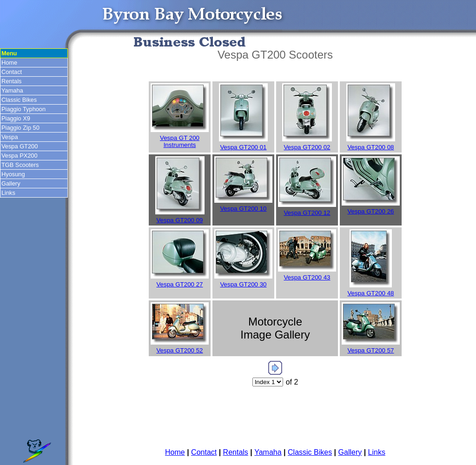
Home (9, 63)
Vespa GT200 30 (243, 284)
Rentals (11, 81)
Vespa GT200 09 (179, 220)
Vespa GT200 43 (307, 277)
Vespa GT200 (20, 146)
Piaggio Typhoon (23, 109)
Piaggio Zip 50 (20, 128)
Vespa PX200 (20, 156)
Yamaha (12, 90)
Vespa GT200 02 (307, 147)
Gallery (11, 183)
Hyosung (13, 174)
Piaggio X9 (16, 118)
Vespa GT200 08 (370, 147)
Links (8, 193)
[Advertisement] (275, 418)
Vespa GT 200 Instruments (180, 141)
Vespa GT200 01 (243, 147)
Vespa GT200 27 (179, 284)
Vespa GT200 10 (243, 209)
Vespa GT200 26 (370, 211)
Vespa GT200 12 (307, 213)
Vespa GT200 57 (370, 350)
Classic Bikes (19, 100)
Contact (12, 72)
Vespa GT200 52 (179, 350)
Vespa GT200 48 (370, 293)
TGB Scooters (20, 165)
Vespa (10, 137)
